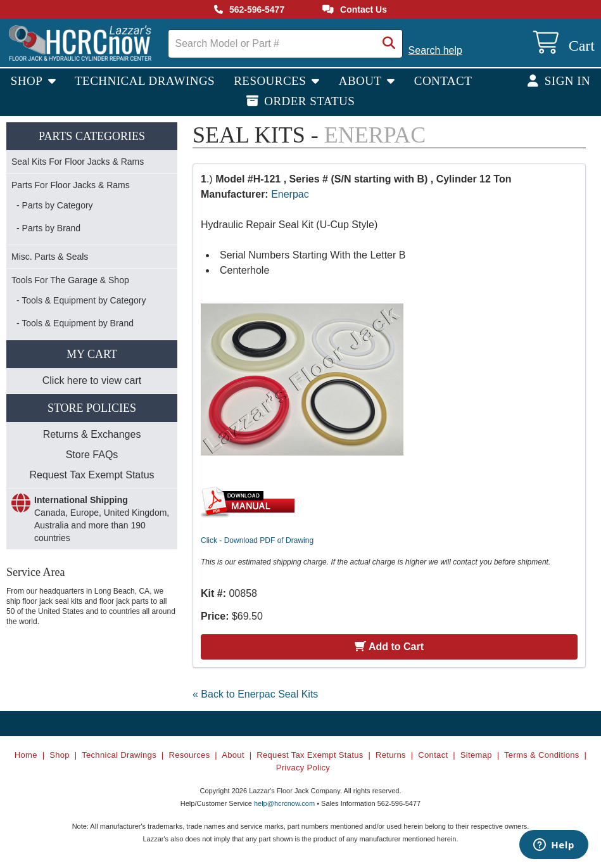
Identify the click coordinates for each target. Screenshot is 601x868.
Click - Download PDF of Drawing (257, 540)
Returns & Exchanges (92, 434)
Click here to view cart (92, 380)
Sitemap (476, 755)
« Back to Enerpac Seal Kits (255, 694)
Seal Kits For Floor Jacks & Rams (78, 162)
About (362, 81)
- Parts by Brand (48, 228)
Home (26, 755)
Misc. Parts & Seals (50, 257)
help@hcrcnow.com (284, 803)
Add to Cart (389, 647)
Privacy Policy (303, 768)
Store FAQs (92, 455)
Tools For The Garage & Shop (70, 280)
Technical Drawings (145, 81)
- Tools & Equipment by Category (81, 300)
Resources (271, 81)
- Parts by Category (55, 205)
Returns (391, 755)
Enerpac (290, 194)
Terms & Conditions (542, 755)
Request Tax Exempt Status (92, 475)
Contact (443, 81)
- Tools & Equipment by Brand (75, 323)
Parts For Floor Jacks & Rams (71, 185)
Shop (28, 81)
